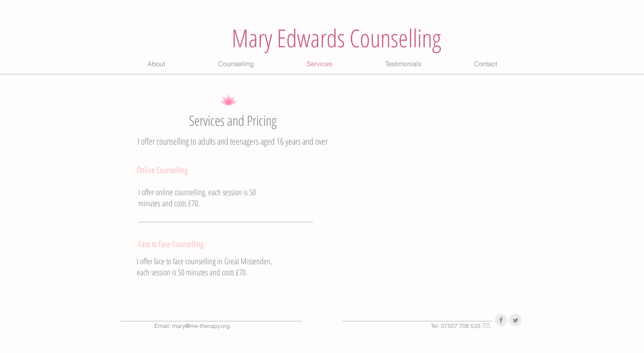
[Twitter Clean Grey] (515, 320)
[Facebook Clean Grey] (501, 320)
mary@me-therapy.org (201, 326)
